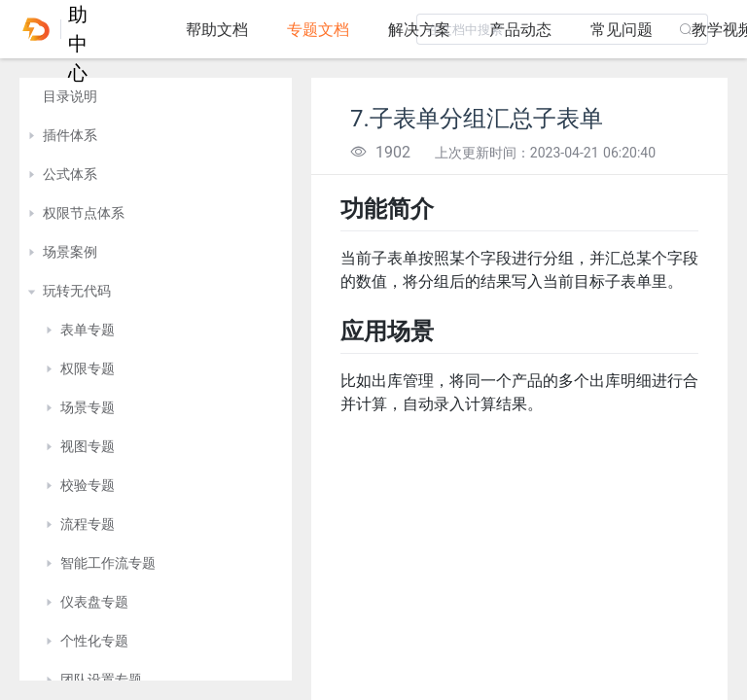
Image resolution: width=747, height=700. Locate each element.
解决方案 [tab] (419, 30)
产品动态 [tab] (520, 30)
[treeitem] (156, 97)
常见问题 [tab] (622, 30)
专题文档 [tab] (318, 30)
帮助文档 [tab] (217, 30)
